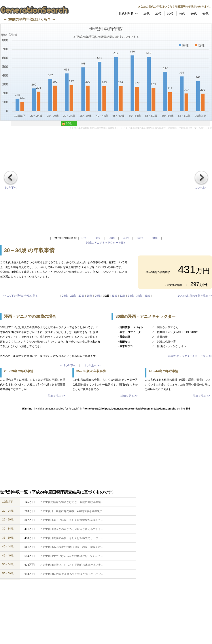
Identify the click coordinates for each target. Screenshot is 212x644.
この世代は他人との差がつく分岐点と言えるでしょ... (70, 529)
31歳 (114, 296)
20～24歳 (8, 511)
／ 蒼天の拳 (160, 337)
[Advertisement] (50, 180)
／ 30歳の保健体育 (164, 342)
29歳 (98, 296)
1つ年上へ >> (93, 366)
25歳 (65, 296)
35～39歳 (8, 538)
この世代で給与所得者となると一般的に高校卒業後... (70, 502)
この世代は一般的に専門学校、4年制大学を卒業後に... (71, 511)
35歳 (147, 296)
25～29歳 (8, 520)
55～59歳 (8, 574)
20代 (158, 14)
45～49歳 (8, 556)
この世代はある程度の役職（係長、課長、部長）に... (70, 547)
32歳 (122, 296)
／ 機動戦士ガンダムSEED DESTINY (175, 332)
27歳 (81, 296)
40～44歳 (8, 547)
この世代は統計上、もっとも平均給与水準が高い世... (70, 565)
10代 (146, 14)
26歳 (73, 296)
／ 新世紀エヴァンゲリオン (169, 346)
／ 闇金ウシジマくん (165, 327)
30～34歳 (8, 529)
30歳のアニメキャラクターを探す (106, 243)
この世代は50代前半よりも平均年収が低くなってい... (70, 574)
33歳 (131, 296)
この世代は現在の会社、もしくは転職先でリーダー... (70, 538)
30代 (170, 14)
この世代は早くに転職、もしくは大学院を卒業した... (70, 520)
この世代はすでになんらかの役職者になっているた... (70, 556)
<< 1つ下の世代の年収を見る (20, 296)
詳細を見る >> (57, 396)
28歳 (90, 296)
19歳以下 (8, 502)
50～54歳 (8, 564)
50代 (194, 14)
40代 (182, 14)
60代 (205, 14)
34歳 (139, 296)
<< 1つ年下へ (68, 366)
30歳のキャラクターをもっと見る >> (190, 356)
